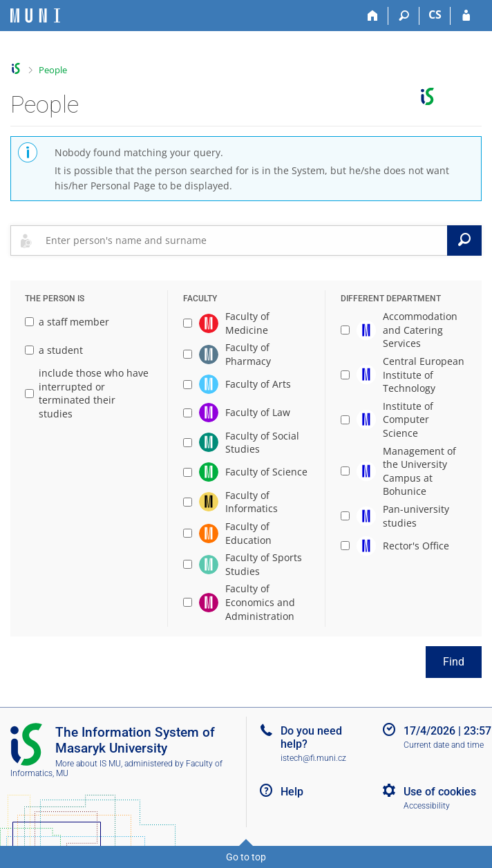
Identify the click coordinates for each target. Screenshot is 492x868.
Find (454, 662)
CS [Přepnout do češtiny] (435, 15)
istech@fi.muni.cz (313, 758)
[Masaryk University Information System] (35, 16)
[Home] (373, 16)
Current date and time (444, 745)
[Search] (404, 16)
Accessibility (427, 806)
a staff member (67, 322)
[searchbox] (244, 240)
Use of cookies (440, 792)
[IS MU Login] (466, 16)
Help (292, 792)
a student (54, 350)
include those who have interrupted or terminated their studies (87, 393)
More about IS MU (88, 764)
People (53, 70)
